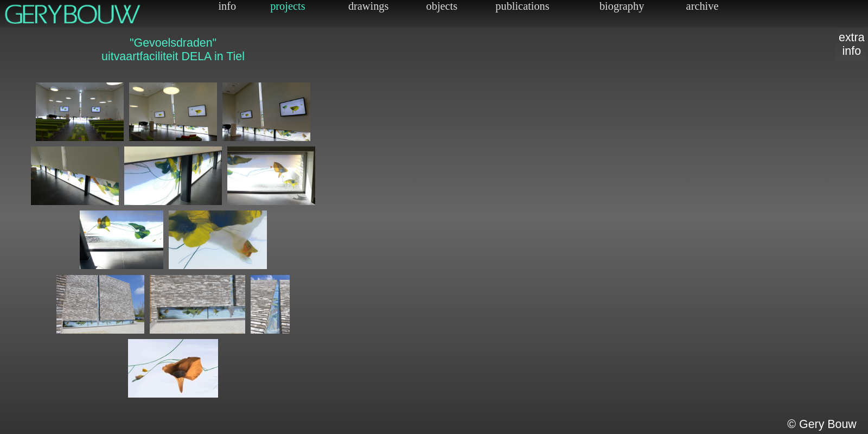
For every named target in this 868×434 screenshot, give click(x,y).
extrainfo (852, 44)
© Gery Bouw (822, 424)
